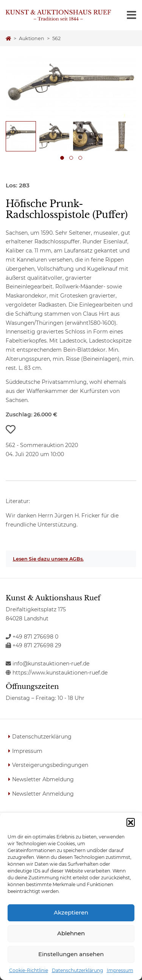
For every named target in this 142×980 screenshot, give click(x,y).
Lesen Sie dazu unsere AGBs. (48, 559)
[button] (131, 822)
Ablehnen (71, 933)
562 (56, 38)
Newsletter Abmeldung (43, 779)
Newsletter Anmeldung (43, 794)
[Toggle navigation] (132, 15)
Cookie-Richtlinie (29, 970)
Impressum (120, 970)
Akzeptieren (71, 912)
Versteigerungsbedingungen (50, 765)
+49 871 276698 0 (32, 637)
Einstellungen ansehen (71, 954)
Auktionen (32, 38)
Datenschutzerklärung (77, 970)
